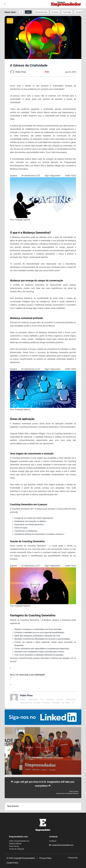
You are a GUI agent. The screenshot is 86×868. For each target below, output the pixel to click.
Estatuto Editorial (15, 844)
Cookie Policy (12, 863)
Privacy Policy (45, 858)
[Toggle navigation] (5, 4)
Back (10, 21)
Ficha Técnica (14, 846)
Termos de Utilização (17, 849)
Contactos (53, 841)
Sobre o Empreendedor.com (19, 841)
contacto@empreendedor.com (63, 845)
